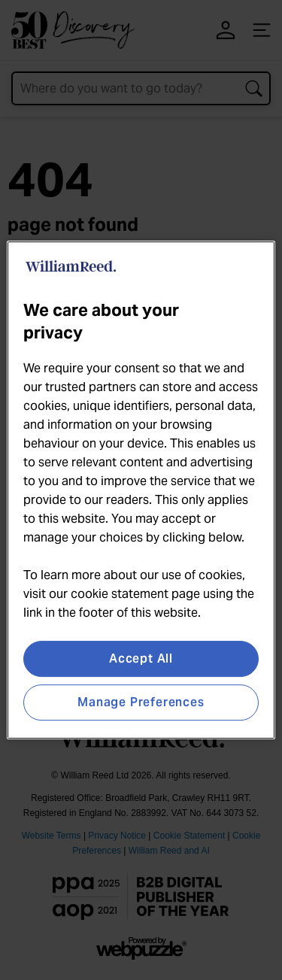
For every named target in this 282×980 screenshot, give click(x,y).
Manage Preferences (141, 702)
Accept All (141, 658)
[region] (141, 490)
